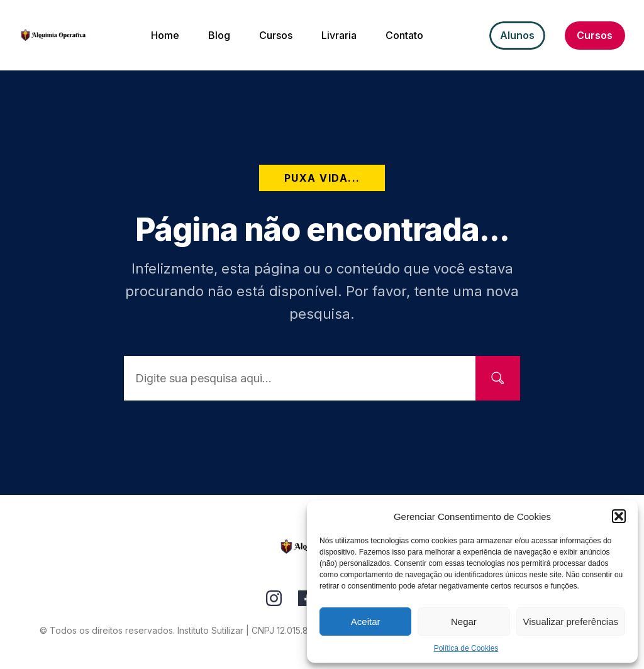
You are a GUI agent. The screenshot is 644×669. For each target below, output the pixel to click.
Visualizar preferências (571, 622)
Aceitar (366, 622)
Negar (464, 622)
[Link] (274, 598)
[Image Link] (53, 35)
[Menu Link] (165, 35)
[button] (619, 516)
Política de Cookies (466, 648)
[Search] (498, 378)
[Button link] (517, 36)
